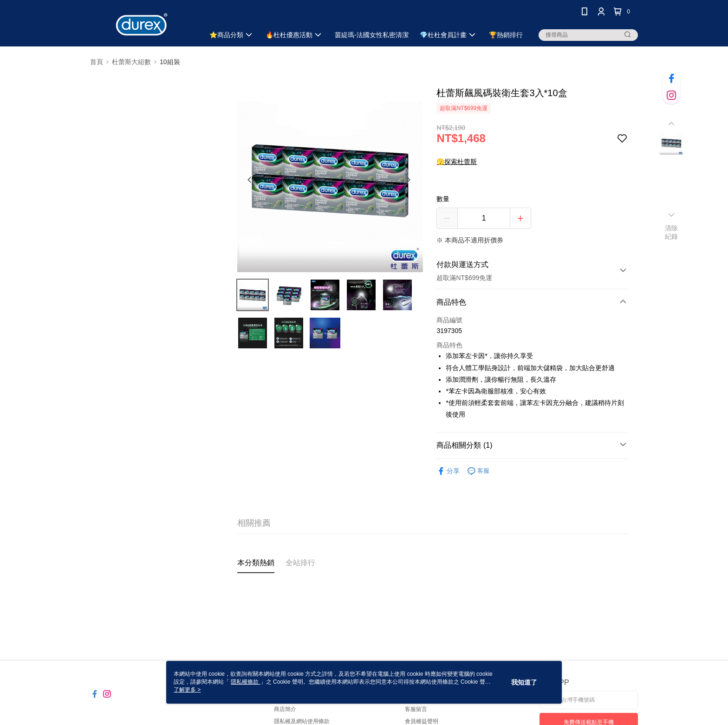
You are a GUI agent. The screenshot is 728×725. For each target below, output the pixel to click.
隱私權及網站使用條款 (302, 721)
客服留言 (416, 709)
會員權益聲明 (422, 721)
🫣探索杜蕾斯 (457, 162)
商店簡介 (285, 709)
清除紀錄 (672, 232)
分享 (448, 471)
